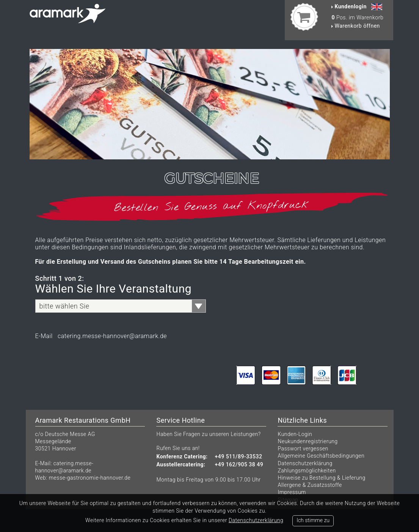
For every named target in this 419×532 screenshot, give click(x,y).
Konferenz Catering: (182, 457)
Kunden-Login (295, 434)
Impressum (292, 492)
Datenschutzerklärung (305, 463)
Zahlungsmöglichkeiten (307, 471)
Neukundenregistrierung (308, 441)
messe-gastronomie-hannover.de (90, 478)
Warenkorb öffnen (355, 26)
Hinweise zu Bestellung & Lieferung (321, 478)
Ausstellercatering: (181, 465)
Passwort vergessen (303, 449)
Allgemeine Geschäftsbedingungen (321, 456)
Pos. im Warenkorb (357, 17)
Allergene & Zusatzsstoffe (310, 485)
